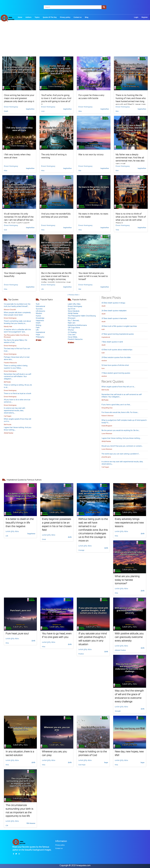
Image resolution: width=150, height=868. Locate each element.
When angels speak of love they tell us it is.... (118, 387)
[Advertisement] (75, 41)
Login (136, 17)
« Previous (71, 295)
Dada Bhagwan (107, 426)
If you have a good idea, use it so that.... (116, 405)
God (5, 230)
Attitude (117, 650)
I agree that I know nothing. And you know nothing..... (121, 438)
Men (117, 111)
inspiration (30, 109)
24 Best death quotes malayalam (114, 311)
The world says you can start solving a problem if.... (121, 454)
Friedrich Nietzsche (10, 363)
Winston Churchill (10, 310)
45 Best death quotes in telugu (113, 303)
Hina (80, 111)
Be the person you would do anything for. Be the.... (121, 430)
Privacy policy (65, 17)
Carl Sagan (8, 416)
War (80, 171)
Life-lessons (40, 311)
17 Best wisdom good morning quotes (116, 373)
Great (44, 539)
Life (42, 289)
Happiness (40, 320)
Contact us (78, 17)
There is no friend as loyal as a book (17, 393)
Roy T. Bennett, (73, 320)
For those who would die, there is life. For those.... (120, 412)
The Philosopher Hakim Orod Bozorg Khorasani (16, 336)
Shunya (71, 330)
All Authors (71, 343)
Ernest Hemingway (11, 107)
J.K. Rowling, (72, 332)
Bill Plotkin (7, 382)
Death (6, 111)
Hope (38, 335)
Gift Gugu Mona (74, 328)
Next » (77, 295)
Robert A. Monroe (107, 416)
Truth (38, 304)
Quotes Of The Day (50, 17)
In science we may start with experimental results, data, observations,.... (15, 410)
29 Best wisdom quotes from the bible (116, 357)
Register (145, 17)
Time (117, 230)
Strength (118, 711)
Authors (28, 17)
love (103, 368)
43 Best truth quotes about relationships (117, 350)
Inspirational (40, 332)
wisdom (104, 361)
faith (70, 537)
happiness (31, 534)
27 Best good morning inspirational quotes (118, 334)
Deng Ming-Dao (107, 408)
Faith (38, 328)
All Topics (39, 340)
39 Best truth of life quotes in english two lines (119, 326)
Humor (38, 316)
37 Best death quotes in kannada (114, 318)
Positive (81, 654)
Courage (81, 550)
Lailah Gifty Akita (74, 304)
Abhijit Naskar (9, 433)
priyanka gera (106, 457)
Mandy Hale (8, 327)
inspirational (106, 337)
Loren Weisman (107, 434)
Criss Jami (72, 335)
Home (20, 17)
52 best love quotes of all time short (115, 365)
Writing (38, 325)
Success (39, 309)
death (104, 306)
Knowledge (40, 318)
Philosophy (40, 337)
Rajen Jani (71, 323)
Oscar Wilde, (73, 337)
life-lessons (31, 823)
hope (106, 763)
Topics (37, 17)
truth (103, 329)
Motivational (40, 306)
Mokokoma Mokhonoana (77, 325)
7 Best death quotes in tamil (112, 342)
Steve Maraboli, (74, 311)
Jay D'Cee (72, 309)
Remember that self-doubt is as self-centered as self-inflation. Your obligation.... (18, 376)
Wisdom (39, 313)
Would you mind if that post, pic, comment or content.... (122, 446)
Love (43, 111)
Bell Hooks (8, 425)
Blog (87, 17)
